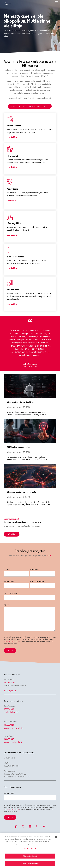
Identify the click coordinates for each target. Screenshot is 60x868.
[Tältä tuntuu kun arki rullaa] (30, 431)
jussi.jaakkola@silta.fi (12, 712)
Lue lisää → (12, 137)
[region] (30, 851)
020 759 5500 (9, 683)
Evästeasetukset (30, 849)
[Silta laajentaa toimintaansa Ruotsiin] (30, 476)
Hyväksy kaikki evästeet (30, 863)
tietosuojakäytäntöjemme (11, 641)
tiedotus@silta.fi (10, 691)
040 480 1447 (9, 739)
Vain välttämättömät (30, 856)
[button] (56, 3)
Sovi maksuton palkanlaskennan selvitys (30, 106)
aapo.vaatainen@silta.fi (13, 728)
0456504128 (9, 725)
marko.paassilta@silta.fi (13, 742)
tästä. (49, 556)
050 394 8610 (9, 709)
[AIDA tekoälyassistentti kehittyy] (30, 386)
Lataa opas (12, 534)
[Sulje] (56, 837)
